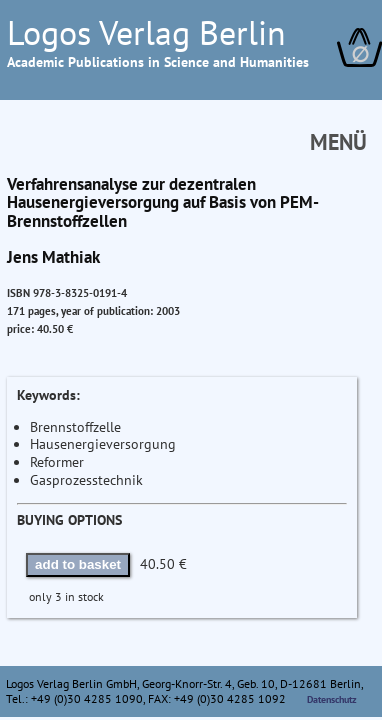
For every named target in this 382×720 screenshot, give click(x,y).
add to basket (78, 564)
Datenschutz (332, 699)
